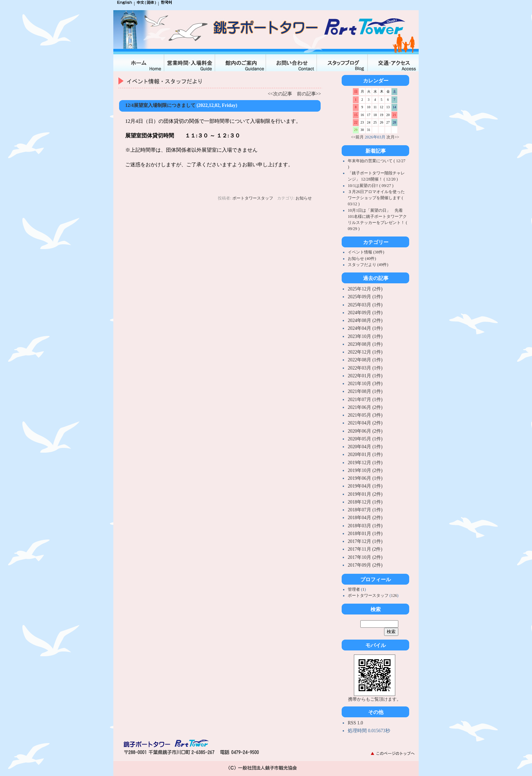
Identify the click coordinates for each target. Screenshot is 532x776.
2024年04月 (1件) (365, 328)
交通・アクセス (393, 63)
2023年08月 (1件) (365, 344)
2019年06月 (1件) (365, 478)
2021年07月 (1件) (365, 400)
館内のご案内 (241, 63)
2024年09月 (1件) (365, 313)
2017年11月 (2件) (365, 549)
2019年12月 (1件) (365, 463)
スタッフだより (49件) (368, 265)
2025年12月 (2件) (365, 289)
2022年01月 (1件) (365, 376)
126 (394, 595)
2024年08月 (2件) (365, 320)
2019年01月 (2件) (365, 494)
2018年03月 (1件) (365, 526)
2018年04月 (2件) (365, 518)
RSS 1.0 (355, 723)
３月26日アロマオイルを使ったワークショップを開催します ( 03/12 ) (376, 198)
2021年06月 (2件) (365, 407)
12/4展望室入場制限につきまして (160, 105)
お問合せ (291, 63)
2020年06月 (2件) (365, 431)
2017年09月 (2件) (365, 565)
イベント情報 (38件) (366, 252)
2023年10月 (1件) (365, 336)
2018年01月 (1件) (365, 534)
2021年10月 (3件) (365, 384)
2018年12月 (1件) (365, 502)
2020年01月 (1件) (365, 455)
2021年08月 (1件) (365, 391)
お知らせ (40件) (362, 259)
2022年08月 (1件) (365, 360)
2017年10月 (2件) (365, 557)
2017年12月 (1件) (365, 541)
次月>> (393, 137)
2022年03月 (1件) (365, 368)
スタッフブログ (342, 63)
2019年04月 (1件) (365, 486)
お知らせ (304, 198)
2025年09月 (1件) (365, 297)
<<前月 (358, 137)
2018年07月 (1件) (365, 510)
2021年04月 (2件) (365, 423)
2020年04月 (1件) (365, 447)
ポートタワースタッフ (253, 198)
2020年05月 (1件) (365, 439)
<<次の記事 (280, 94)
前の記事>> (309, 94)
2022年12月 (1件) (365, 352)
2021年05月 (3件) (365, 415)
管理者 (354, 589)
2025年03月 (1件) (365, 305)
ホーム (139, 63)
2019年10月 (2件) (365, 470)
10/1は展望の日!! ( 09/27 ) (371, 186)
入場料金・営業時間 (190, 63)
